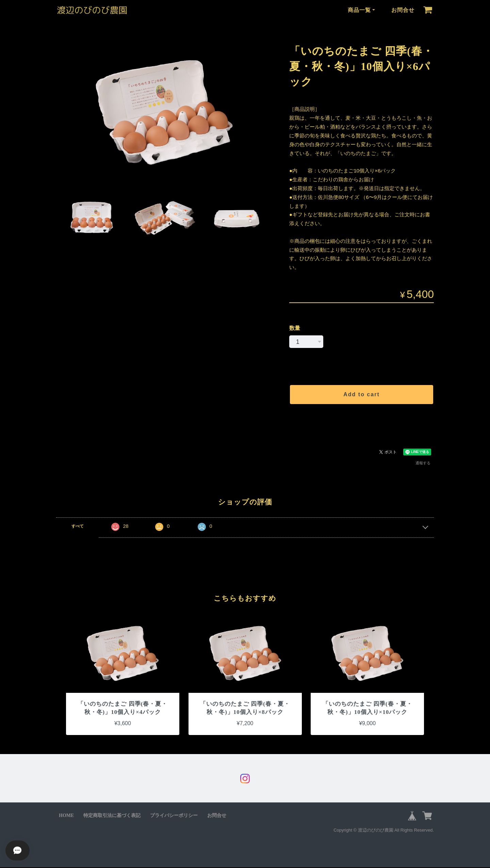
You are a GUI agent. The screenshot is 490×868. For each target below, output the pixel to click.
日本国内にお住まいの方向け (362, 421)
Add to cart (361, 394)
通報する (423, 463)
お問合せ (403, 10)
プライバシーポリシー (174, 816)
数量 (295, 328)
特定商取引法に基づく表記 (112, 816)
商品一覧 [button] (359, 10)
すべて (78, 526)
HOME (66, 816)
